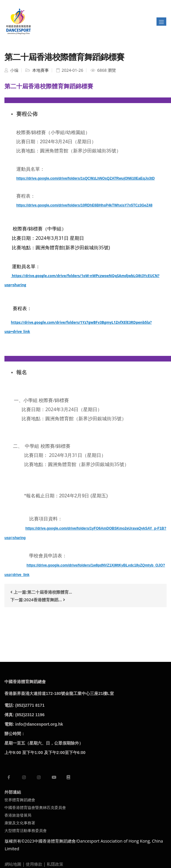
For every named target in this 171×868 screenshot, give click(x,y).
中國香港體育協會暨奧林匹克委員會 (35, 807)
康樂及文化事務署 (20, 823)
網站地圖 (13, 864)
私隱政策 (55, 864)
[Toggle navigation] (161, 22)
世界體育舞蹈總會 (20, 800)
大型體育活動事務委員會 (26, 830)
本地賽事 (40, 70)
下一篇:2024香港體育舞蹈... (38, 600)
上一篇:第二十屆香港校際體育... (41, 592)
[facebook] (9, 777)
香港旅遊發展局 (18, 815)
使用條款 (34, 864)
